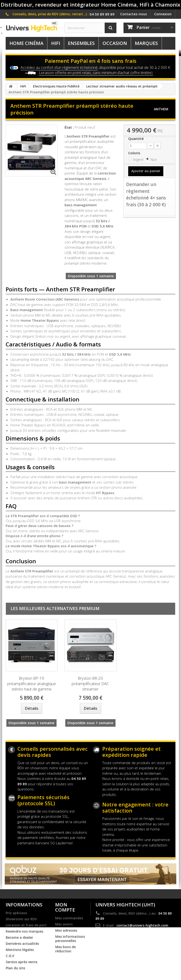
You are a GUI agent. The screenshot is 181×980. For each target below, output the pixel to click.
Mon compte (65, 907)
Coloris (135, 153)
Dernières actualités (22, 944)
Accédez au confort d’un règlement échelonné (59, 67)
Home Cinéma (26, 43)
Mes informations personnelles (70, 939)
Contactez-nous (134, 14)
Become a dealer (19, 937)
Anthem (161, 109)
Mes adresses (66, 930)
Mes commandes (69, 918)
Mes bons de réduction (65, 949)
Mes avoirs (64, 924)
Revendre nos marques (24, 931)
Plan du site (15, 968)
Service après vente (21, 962)
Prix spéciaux (16, 913)
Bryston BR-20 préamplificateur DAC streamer (90, 684)
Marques (146, 43)
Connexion (163, 14)
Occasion (115, 43)
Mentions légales (20, 950)
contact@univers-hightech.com (142, 925)
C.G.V (10, 956)
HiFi (56, 43)
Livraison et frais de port (26, 925)
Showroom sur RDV (21, 919)
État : (69, 127)
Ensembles (81, 43)
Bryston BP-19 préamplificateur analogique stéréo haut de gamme (32, 684)
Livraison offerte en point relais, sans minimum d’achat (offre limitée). (96, 73)
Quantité (136, 139)
